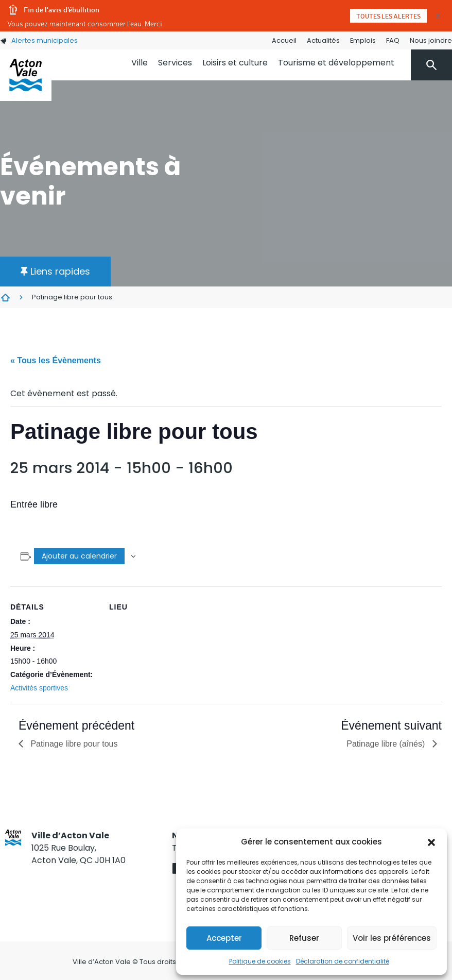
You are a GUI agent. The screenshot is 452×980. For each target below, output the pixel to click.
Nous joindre (431, 40)
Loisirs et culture (235, 63)
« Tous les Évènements (56, 360)
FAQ (393, 40)
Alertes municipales (39, 40)
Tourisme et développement (336, 63)
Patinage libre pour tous (73, 744)
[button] (431, 842)
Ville (140, 63)
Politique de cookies (260, 961)
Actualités (323, 40)
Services (175, 63)
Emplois (363, 40)
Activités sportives (39, 688)
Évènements (5, 297)
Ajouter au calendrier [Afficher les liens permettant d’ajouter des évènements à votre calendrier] (79, 556)
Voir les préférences (392, 938)
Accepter (224, 938)
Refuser (304, 938)
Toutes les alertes (388, 16)
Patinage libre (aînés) (387, 744)
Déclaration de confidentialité (343, 961)
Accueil (284, 40)
